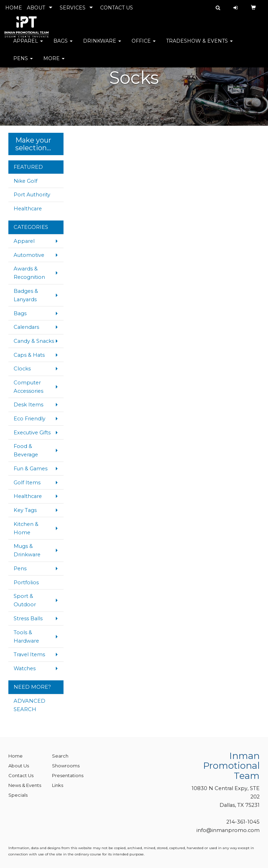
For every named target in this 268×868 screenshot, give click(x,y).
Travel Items (29, 654)
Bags (63, 45)
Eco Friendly (29, 419)
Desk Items (28, 405)
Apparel (28, 45)
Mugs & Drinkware (27, 550)
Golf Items (27, 483)
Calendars (26, 327)
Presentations (68, 775)
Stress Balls (28, 619)
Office (144, 45)
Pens (23, 63)
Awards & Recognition (29, 273)
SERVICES (73, 8)
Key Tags (25, 510)
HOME (14, 8)
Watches (25, 668)
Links (58, 785)
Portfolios (26, 583)
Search (60, 756)
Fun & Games (31, 469)
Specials (18, 795)
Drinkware (102, 45)
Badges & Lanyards (26, 295)
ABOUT (36, 8)
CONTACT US (117, 8)
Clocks (22, 369)
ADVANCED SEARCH (29, 705)
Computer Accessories (28, 387)
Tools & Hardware (26, 637)
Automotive (29, 255)
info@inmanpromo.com (228, 830)
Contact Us (21, 775)
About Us (19, 766)
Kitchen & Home (26, 528)
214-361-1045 (243, 822)
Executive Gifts (32, 433)
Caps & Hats (29, 355)
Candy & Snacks (34, 341)
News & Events (25, 785)
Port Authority (32, 195)
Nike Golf (25, 181)
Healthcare (28, 209)
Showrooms (66, 766)
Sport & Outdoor (25, 600)
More (54, 63)
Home (16, 756)
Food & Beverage (26, 450)
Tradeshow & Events (199, 45)
